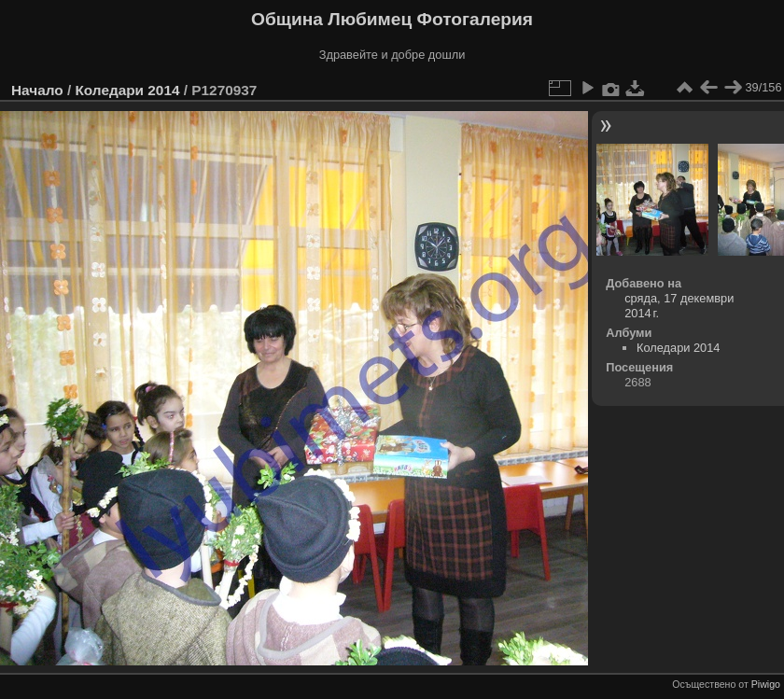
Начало (37, 90)
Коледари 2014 (127, 90)
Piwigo (766, 684)
